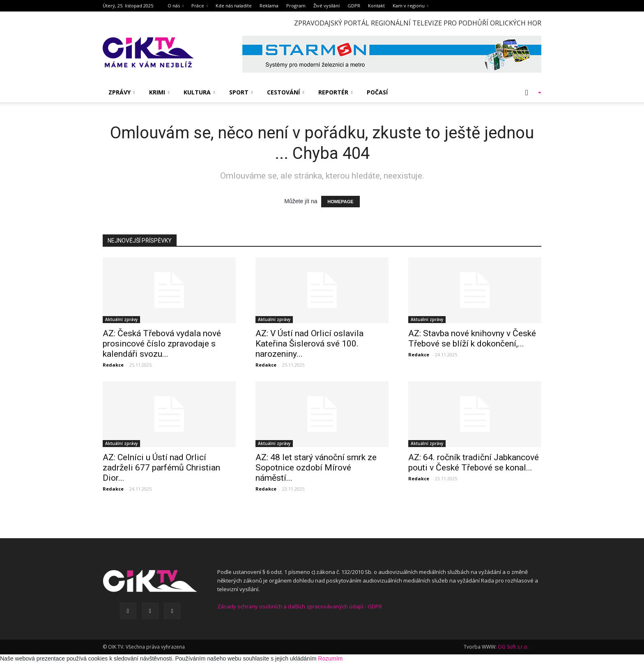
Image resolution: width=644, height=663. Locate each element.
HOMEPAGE (340, 202)
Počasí (377, 92)
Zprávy (122, 92)
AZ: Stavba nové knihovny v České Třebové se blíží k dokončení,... (472, 338)
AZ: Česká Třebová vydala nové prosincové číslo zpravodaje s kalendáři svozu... (162, 344)
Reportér (335, 92)
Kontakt (376, 6)
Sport (241, 92)
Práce (200, 6)
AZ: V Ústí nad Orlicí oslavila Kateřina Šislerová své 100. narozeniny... (309, 344)
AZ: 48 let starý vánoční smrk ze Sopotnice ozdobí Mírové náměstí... (316, 468)
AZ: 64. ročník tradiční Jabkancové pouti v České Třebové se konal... (474, 462)
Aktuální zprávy (121, 319)
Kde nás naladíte (234, 6)
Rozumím (330, 658)
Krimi (159, 92)
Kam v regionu (411, 6)
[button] (529, 92)
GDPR (354, 6)
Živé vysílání (327, 6)
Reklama (269, 6)
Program (296, 6)
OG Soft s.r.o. (513, 647)
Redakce (113, 365)
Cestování (285, 92)
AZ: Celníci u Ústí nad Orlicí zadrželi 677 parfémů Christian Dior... (161, 468)
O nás (176, 6)
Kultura (199, 92)
